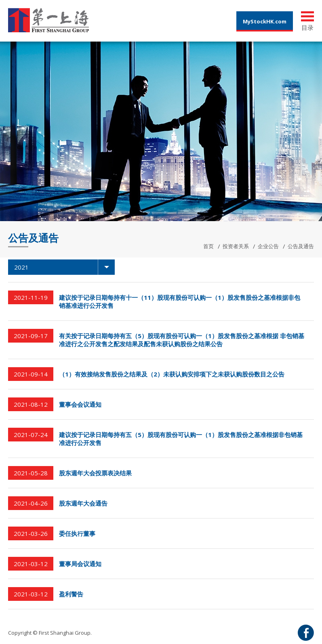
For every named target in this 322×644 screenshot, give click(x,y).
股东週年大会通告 (83, 503)
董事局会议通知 (80, 564)
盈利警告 (71, 594)
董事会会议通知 (80, 404)
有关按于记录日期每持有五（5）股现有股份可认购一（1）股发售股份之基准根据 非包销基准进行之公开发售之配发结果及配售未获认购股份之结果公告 (182, 340)
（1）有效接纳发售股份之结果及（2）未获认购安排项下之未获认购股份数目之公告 (172, 374)
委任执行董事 (77, 533)
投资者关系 (236, 246)
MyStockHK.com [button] (265, 21)
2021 (64, 267)
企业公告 (268, 246)
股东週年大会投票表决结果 (95, 473)
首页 (208, 246)
